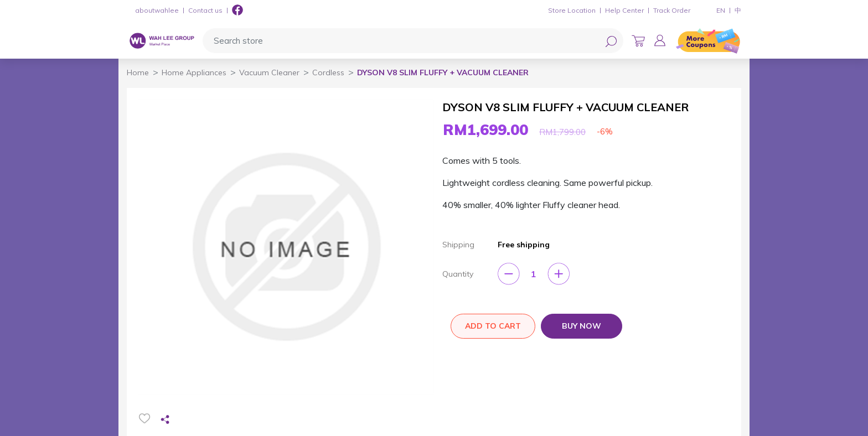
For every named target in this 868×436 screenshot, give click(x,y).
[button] (660, 40)
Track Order (672, 10)
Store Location (572, 10)
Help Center (624, 10)
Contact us (205, 10)
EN (721, 10)
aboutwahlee (157, 10)
